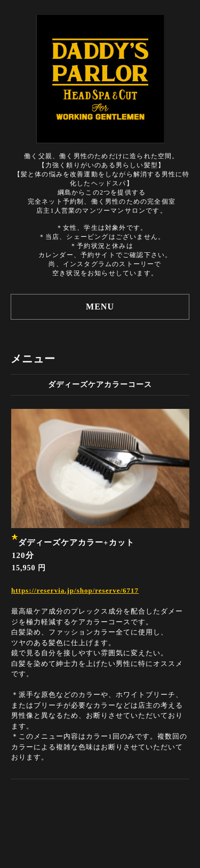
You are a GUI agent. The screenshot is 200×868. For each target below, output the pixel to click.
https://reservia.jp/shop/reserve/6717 (75, 590)
